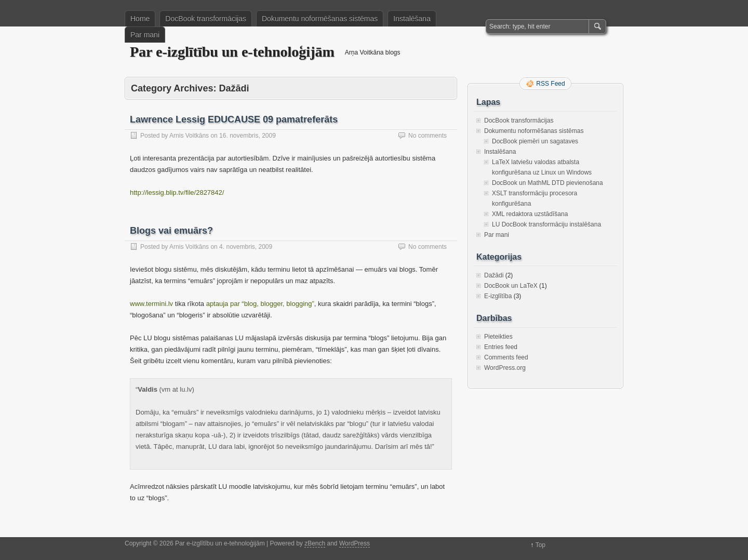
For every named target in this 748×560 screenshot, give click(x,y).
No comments (428, 136)
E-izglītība (498, 296)
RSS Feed (550, 84)
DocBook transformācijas (206, 19)
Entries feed (501, 347)
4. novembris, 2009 (246, 247)
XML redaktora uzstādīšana (530, 214)
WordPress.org (505, 368)
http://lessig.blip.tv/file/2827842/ (177, 192)
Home (140, 19)
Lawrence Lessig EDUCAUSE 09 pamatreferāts (234, 119)
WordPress (355, 543)
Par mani (145, 35)
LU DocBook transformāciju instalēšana (546, 224)
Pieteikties (498, 337)
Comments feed (506, 357)
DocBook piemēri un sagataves (535, 141)
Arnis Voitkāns (189, 136)
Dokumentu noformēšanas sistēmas (320, 19)
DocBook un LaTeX (511, 286)
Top (540, 545)
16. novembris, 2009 (248, 136)
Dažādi (494, 275)
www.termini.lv (151, 304)
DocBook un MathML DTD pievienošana (547, 183)
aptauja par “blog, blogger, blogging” (260, 304)
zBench (315, 543)
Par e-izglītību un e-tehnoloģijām (232, 52)
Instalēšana (412, 19)
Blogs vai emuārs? (171, 231)
